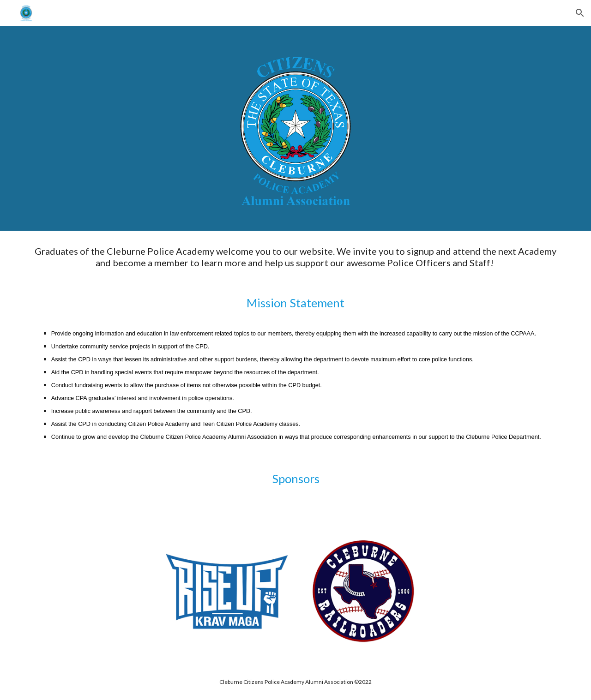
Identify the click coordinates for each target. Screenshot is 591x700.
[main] (295, 343)
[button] (580, 13)
